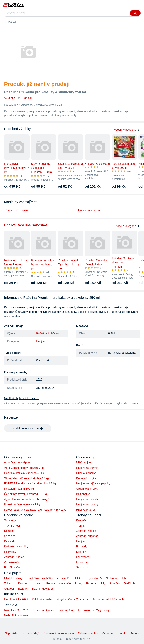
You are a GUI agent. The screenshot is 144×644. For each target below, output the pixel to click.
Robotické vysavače (59, 584)
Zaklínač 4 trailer (42, 599)
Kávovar (23, 584)
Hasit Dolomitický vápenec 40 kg (24, 473)
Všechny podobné (127, 130)
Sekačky (114, 584)
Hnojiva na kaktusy (88, 210)
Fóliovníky (82, 557)
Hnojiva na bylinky (87, 504)
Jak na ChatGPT (69, 610)
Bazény (23, 589)
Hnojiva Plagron (86, 510)
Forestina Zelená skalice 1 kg (22, 504)
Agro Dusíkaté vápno (17, 463)
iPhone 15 (63, 578)
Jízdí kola (130, 584)
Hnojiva (11, 22)
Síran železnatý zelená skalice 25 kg (26, 478)
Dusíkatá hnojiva (86, 473)
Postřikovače (12, 568)
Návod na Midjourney (96, 610)
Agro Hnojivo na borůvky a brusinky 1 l (28, 499)
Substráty (10, 520)
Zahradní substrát (87, 536)
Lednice (37, 584)
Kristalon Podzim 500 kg (19, 489)
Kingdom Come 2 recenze (72, 599)
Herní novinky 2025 (16, 599)
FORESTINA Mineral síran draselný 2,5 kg (30, 484)
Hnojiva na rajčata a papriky (93, 484)
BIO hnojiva (83, 494)
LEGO (78, 578)
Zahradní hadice (14, 557)
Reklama (107, 633)
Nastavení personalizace (59, 633)
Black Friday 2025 (43, 589)
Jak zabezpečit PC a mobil (109, 599)
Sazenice (10, 536)
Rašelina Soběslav (48, 333)
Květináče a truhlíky (16, 547)
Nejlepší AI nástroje (16, 615)
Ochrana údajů (31, 633)
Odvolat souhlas (88, 633)
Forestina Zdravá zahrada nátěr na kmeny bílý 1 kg (35, 510)
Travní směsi (12, 526)
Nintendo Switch (116, 578)
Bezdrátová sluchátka (40, 578)
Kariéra (135, 633)
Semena (9, 531)
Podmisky (10, 552)
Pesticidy (10, 541)
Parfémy (91, 584)
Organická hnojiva (87, 489)
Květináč (81, 520)
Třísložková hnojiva (16, 210)
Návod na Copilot (44, 610)
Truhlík (80, 526)
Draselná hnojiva (86, 478)
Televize (9, 584)
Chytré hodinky (13, 578)
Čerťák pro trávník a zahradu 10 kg (25, 494)
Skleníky (81, 552)
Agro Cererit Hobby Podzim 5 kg (24, 468)
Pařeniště (82, 562)
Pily (103, 584)
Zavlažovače (12, 562)
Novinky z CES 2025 (17, 610)
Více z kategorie (128, 226)
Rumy (79, 584)
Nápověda (11, 633)
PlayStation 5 (94, 578)
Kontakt (122, 633)
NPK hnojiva (84, 463)
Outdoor (9, 589)
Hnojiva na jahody (87, 499)
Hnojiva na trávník (87, 468)
